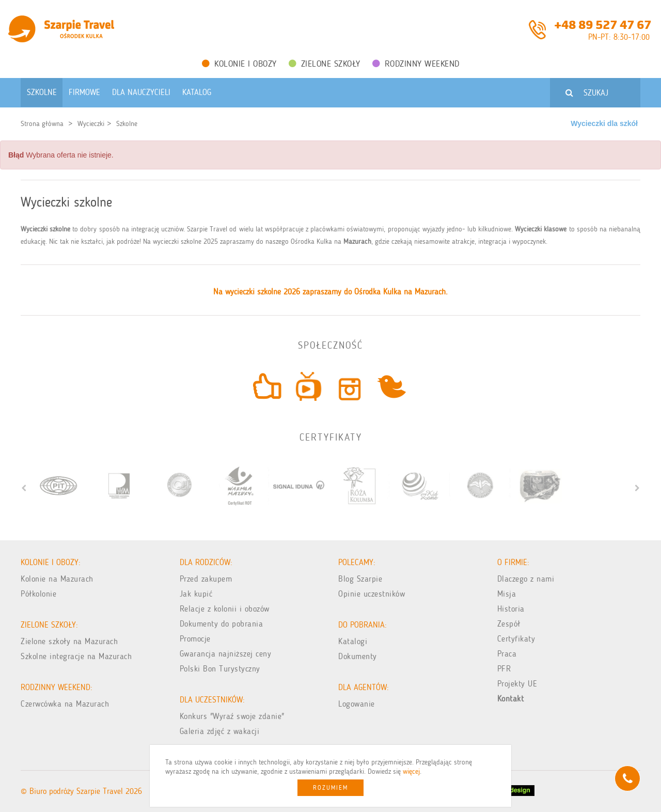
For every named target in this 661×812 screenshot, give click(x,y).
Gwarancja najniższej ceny (226, 654)
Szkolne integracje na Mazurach (76, 656)
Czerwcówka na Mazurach (65, 704)
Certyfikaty (516, 639)
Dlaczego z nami (526, 579)
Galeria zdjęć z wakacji (220, 731)
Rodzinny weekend (416, 64)
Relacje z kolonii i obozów (225, 609)
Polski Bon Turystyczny (220, 669)
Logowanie (357, 704)
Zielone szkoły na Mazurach (69, 641)
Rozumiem (330, 788)
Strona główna (42, 124)
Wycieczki (91, 124)
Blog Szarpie (360, 579)
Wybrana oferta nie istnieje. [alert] (61, 155)
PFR (504, 669)
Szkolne (127, 124)
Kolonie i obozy (239, 64)
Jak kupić (196, 594)
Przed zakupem (206, 579)
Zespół (509, 624)
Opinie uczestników (372, 594)
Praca (507, 654)
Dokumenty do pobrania (222, 624)
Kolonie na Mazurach (57, 579)
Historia (511, 609)
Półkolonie (38, 594)
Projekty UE (517, 684)
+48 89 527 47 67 (603, 24)
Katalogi (353, 641)
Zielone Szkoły (325, 64)
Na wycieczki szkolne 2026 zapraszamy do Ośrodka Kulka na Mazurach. (330, 292)
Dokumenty (358, 656)
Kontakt (511, 699)
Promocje (195, 639)
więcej (411, 771)
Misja (507, 594)
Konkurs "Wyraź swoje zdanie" (232, 716)
